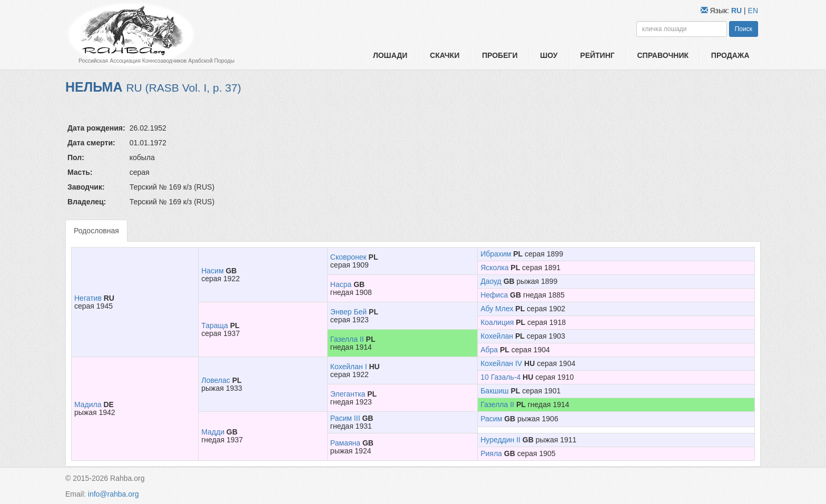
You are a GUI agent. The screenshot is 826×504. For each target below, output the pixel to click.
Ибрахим (496, 254)
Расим (491, 419)
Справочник (663, 55)
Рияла (491, 453)
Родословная (96, 231)
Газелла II (347, 339)
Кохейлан (497, 336)
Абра (489, 350)
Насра (341, 284)
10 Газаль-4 (500, 377)
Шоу (549, 55)
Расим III (345, 418)
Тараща (215, 325)
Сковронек (348, 257)
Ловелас (216, 380)
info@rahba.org (114, 494)
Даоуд (491, 281)
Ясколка (494, 268)
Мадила (88, 404)
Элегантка (348, 394)
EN (753, 11)
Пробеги (500, 55)
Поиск (744, 29)
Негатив (88, 298)
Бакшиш (494, 391)
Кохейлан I (349, 367)
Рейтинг (597, 55)
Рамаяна (345, 443)
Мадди (213, 432)
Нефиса (494, 295)
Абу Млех (497, 309)
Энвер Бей (348, 312)
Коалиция (497, 322)
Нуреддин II (500, 440)
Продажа (730, 55)
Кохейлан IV (501, 363)
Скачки (445, 55)
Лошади (390, 55)
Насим (212, 271)
